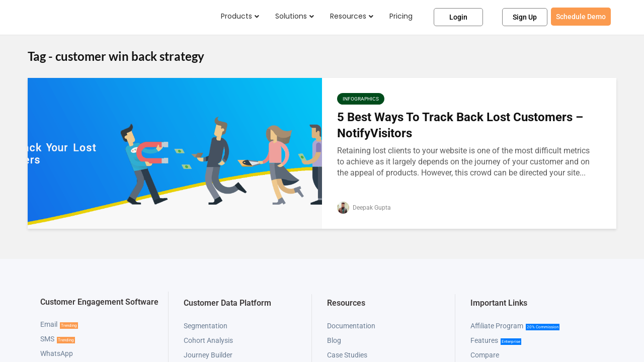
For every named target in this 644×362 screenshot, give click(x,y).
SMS (47, 339)
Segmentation (206, 326)
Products (236, 16)
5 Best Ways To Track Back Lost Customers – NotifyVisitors (460, 125)
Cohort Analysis (208, 340)
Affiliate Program (497, 326)
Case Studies (347, 355)
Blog (334, 340)
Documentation (351, 326)
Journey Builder (208, 355)
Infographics (361, 99)
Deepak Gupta (364, 208)
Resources (348, 16)
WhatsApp (57, 353)
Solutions (291, 16)
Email (49, 324)
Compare (485, 355)
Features (484, 340)
